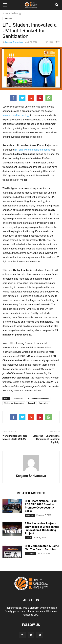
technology (44, 403)
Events (29, 538)
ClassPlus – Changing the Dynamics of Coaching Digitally (46, 439)
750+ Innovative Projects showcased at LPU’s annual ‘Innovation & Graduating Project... (42, 528)
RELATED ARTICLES (31, 493)
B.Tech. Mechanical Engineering (33, 150)
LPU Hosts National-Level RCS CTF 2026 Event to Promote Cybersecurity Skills (41, 506)
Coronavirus (18, 399)
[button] (57, 6)
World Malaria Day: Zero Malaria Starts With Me (15, 437)
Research (31, 403)
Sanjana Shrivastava (14, 42)
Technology (8, 18)
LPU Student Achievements (38, 399)
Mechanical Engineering (14, 403)
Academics (30, 515)
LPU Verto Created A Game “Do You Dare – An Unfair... (42, 548)
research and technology (16, 115)
